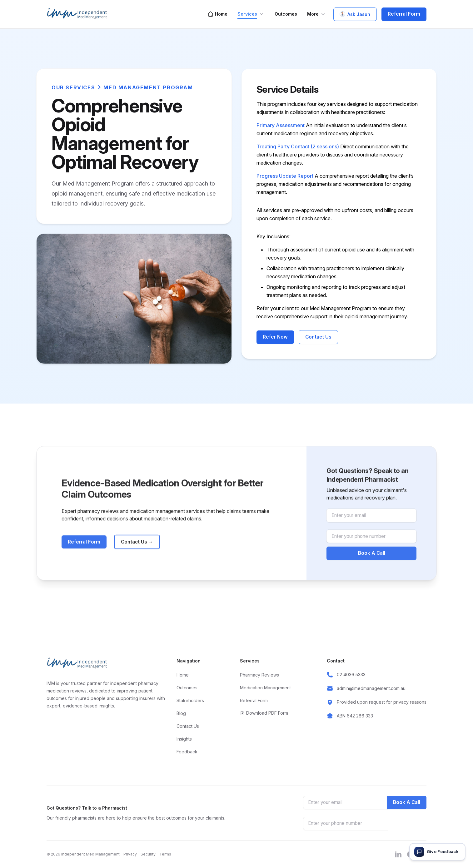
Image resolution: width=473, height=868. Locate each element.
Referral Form (404, 14)
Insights (184, 739)
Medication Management (265, 688)
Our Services (73, 87)
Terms (165, 854)
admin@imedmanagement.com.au (371, 688)
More (317, 14)
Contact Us (318, 337)
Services (251, 14)
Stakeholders (190, 700)
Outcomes (286, 14)
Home (217, 14)
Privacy (130, 854)
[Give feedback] (437, 852)
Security (148, 854)
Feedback (187, 752)
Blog (181, 713)
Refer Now (275, 337)
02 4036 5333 (351, 675)
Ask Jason (355, 14)
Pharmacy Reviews (259, 675)
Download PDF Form (264, 713)
